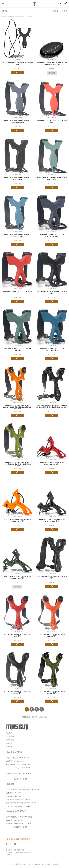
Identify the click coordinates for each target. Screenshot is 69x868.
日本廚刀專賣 (33, 717)
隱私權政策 (10, 747)
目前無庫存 (52, 73)
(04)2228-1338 (19, 820)
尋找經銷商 (10, 740)
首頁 (3, 17)
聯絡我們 (9, 733)
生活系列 (24, 17)
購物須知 (9, 743)
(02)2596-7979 (19, 761)
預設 (55, 11)
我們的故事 (10, 736)
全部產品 (10, 17)
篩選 (65, 11)
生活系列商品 (43, 717)
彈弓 (31, 17)
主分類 (17, 17)
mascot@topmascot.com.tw (20, 800)
